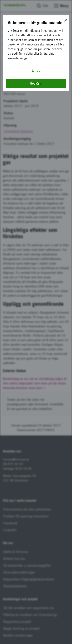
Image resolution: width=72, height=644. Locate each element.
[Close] (66, 20)
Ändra (36, 71)
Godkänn (36, 83)
